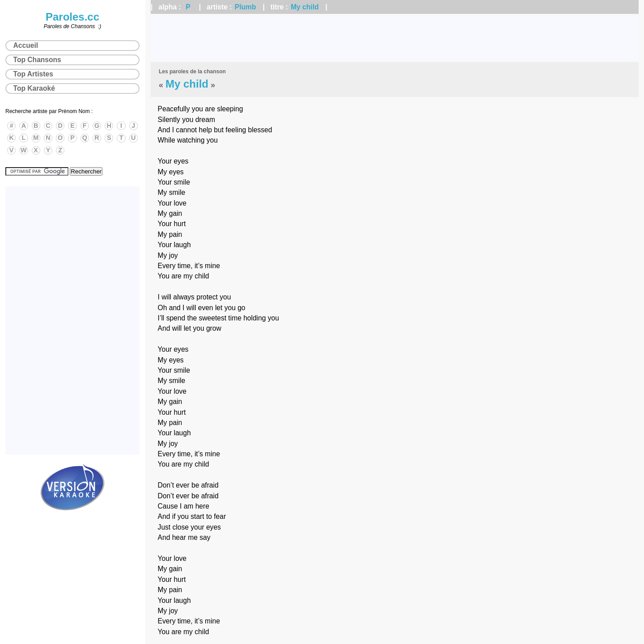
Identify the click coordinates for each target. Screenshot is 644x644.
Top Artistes (33, 74)
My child (305, 7)
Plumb (246, 7)
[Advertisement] (395, 38)
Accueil (26, 45)
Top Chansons (37, 60)
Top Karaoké (34, 88)
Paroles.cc (72, 17)
